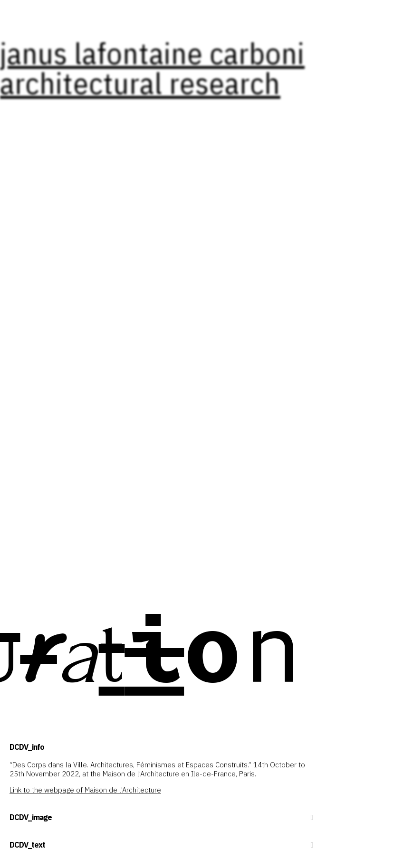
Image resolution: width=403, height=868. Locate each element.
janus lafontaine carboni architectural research (152, 68)
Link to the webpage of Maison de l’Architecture (85, 790)
